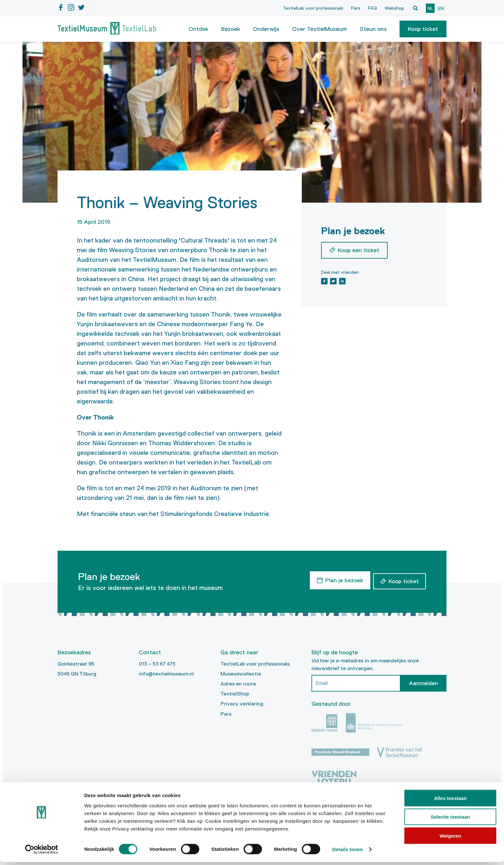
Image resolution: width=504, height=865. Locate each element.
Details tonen (347, 852)
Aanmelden (423, 683)
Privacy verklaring (242, 704)
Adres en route (238, 684)
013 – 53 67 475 (157, 664)
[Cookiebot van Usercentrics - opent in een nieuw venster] (42, 852)
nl (430, 8)
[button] (423, 29)
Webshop (394, 8)
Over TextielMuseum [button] (319, 29)
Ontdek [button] (198, 29)
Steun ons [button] (373, 29)
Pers (356, 8)
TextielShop (235, 694)
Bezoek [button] (231, 29)
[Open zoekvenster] (415, 8)
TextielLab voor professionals (313, 8)
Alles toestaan (450, 801)
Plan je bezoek (342, 579)
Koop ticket (423, 29)
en (441, 8)
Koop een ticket (359, 250)
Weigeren (450, 838)
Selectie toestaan (450, 820)
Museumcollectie (241, 674)
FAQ (373, 8)
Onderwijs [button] (266, 29)
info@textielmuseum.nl (166, 674)
